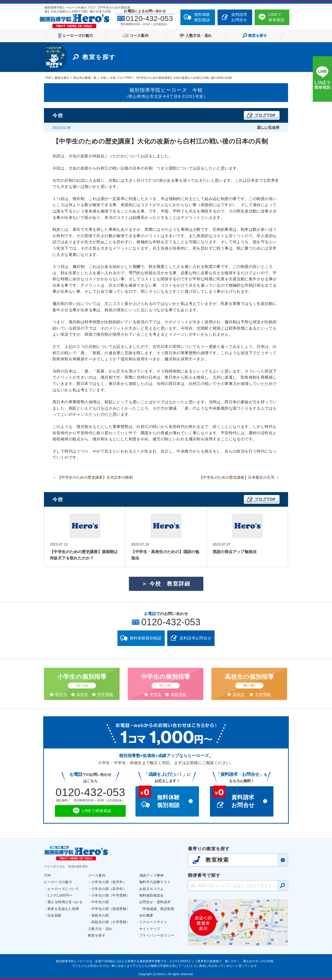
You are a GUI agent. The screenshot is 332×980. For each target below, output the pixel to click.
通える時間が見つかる (65, 902)
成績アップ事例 (151, 875)
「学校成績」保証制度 (157, 909)
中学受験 (105, 694)
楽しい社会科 (268, 127)
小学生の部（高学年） (109, 889)
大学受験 (263, 694)
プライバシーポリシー (157, 935)
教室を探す (97, 935)
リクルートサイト (153, 922)
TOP (48, 875)
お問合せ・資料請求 (155, 902)
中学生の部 (100, 902)
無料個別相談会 (151, 895)
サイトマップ (150, 929)
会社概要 (146, 915)
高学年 (82, 694)
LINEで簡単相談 (276, 17)
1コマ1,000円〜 (60, 895)
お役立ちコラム (151, 889)
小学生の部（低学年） (109, 882)
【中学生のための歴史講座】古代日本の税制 (95, 477)
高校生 (239, 694)
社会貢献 (54, 915)
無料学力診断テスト (155, 882)
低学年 (61, 694)
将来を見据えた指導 (63, 909)
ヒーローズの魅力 (58, 882)
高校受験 (179, 694)
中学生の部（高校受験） (111, 909)
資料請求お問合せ (239, 17)
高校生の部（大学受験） (111, 922)
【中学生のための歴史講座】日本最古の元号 (237, 477)
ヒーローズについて (63, 889)
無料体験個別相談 (202, 17)
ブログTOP (265, 115)
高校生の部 (100, 915)
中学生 (156, 694)
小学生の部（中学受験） (111, 895)
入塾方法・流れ (100, 929)
